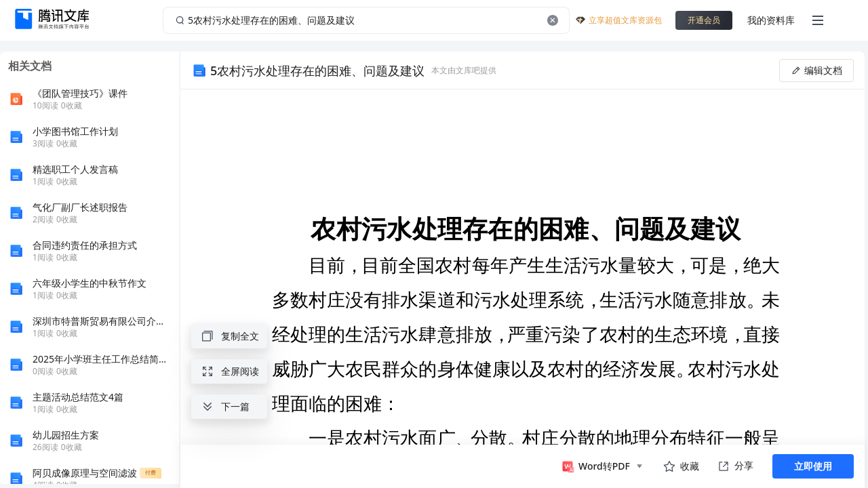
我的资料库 (771, 20)
